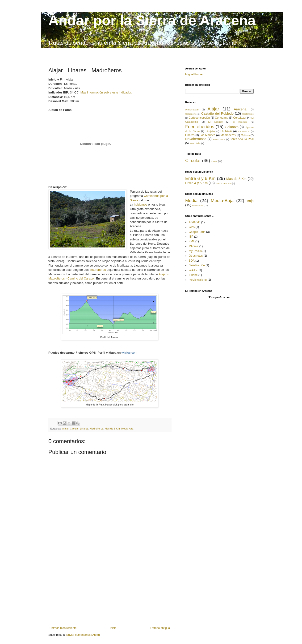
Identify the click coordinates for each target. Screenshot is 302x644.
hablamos (141, 205)
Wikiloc (193, 270)
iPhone (193, 275)
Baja (250, 201)
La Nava (226, 131)
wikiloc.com (129, 353)
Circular (74, 429)
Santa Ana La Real (242, 139)
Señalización (197, 265)
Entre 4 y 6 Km (196, 183)
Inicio (113, 628)
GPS (192, 227)
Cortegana (222, 118)
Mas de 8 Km (112, 429)
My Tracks (195, 251)
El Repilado (240, 122)
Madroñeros (98, 270)
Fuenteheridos (200, 127)
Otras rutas (196, 256)
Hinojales (210, 131)
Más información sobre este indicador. (106, 92)
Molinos (245, 135)
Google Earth (197, 232)
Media (191, 200)
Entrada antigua (160, 628)
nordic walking (198, 280)
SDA (192, 261)
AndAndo (195, 222)
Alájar (65, 429)
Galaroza (232, 127)
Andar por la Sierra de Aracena (152, 20)
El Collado (215, 122)
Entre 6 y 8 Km (200, 178)
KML (192, 241)
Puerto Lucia (219, 139)
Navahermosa (196, 139)
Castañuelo (248, 114)
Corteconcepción (199, 118)
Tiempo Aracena (219, 297)
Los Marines (208, 135)
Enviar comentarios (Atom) (83, 635)
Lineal (214, 161)
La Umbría (244, 131)
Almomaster (192, 109)
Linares (84, 429)
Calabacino (191, 114)
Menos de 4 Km (224, 183)
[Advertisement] (110, 591)
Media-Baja (222, 200)
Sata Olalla (195, 143)
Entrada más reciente (63, 628)
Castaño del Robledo (217, 113)
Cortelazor (240, 118)
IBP (191, 237)
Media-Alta (127, 429)
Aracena (240, 109)
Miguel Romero (195, 74)
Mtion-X (194, 246)
